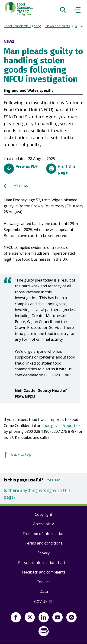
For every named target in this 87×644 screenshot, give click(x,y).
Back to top (21, 454)
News (79, 26)
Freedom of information (44, 534)
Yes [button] (50, 480)
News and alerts (58, 26)
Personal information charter (44, 563)
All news (21, 186)
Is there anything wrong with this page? (37, 494)
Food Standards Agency (22, 26)
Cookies (44, 582)
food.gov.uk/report (59, 426)
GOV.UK (44, 602)
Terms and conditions (43, 543)
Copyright (43, 514)
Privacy (43, 553)
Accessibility (43, 524)
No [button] (58, 480)
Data (44, 591)
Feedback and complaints (44, 572)
